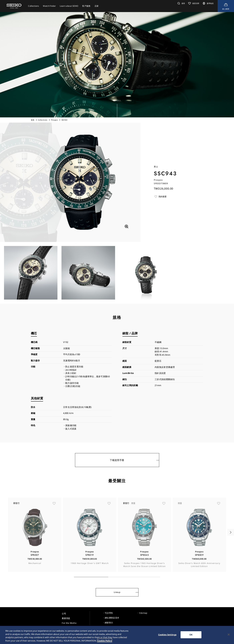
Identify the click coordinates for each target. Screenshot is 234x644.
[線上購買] (226, 6)
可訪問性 (109, 613)
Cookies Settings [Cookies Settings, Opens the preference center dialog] (167, 636)
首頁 (33, 120)
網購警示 (109, 623)
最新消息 (66, 618)
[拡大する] (126, 227)
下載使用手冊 (117, 460)
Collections (43, 120)
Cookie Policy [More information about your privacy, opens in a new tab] (105, 642)
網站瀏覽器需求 (112, 618)
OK (191, 636)
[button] (181, 3)
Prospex (54, 120)
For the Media (69, 623)
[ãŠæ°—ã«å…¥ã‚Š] (54, 510)
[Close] (229, 636)
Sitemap (143, 613)
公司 (64, 614)
